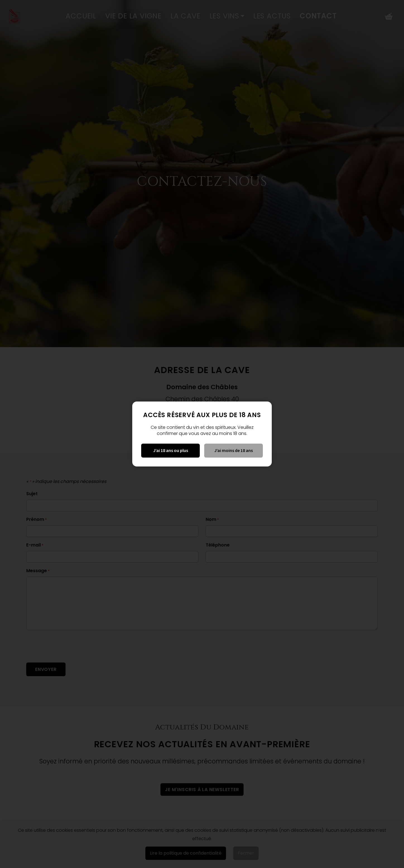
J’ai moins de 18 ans (234, 450)
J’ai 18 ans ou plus (171, 450)
